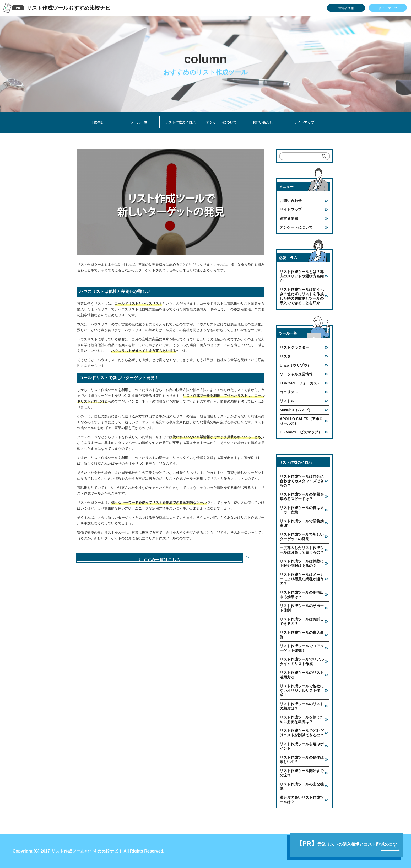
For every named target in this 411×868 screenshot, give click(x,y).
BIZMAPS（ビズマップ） (301, 432)
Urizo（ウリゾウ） (295, 365)
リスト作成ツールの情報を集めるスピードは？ (302, 497)
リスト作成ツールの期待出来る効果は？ (302, 595)
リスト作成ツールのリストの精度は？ (302, 706)
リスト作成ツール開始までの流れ (302, 773)
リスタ (285, 356)
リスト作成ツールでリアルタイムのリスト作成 (302, 661)
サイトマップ (388, 8)
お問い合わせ (263, 122)
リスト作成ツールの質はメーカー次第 (302, 510)
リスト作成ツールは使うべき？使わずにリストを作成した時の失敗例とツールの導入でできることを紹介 (302, 296)
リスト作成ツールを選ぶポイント (302, 746)
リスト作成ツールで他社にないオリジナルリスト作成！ (302, 690)
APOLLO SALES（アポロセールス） (301, 421)
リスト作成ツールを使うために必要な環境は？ (302, 719)
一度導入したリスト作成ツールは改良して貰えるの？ (302, 550)
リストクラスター (294, 347)
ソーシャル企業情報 (296, 374)
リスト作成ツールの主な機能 (302, 786)
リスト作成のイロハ (180, 122)
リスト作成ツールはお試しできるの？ (302, 621)
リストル (287, 401)
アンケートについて (221, 122)
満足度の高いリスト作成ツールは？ (302, 800)
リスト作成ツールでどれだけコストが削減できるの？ (302, 733)
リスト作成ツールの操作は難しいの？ (302, 760)
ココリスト (289, 392)
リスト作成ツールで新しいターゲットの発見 (302, 537)
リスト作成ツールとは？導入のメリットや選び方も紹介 (302, 276)
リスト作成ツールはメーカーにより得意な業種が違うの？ (302, 579)
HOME (98, 122)
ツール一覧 (139, 122)
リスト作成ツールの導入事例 (302, 635)
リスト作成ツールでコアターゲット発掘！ (302, 648)
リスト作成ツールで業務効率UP (302, 523)
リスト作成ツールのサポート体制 (302, 608)
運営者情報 (346, 8)
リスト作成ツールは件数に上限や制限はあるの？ (302, 563)
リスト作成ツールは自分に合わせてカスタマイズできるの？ (302, 481)
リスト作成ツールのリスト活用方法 (302, 675)
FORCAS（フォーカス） (300, 383)
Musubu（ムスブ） (296, 410)
